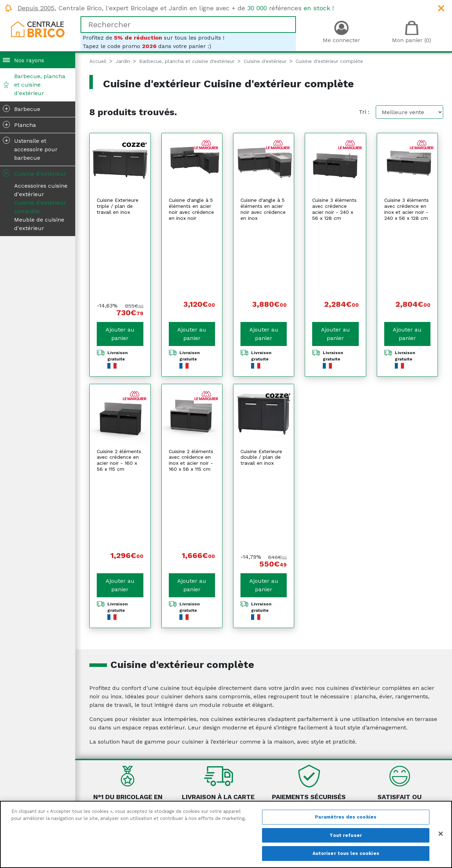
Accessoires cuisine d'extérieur (41, 190)
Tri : (364, 112)
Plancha (19, 124)
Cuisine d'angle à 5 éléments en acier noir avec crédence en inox (263, 209)
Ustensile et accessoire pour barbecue (30, 149)
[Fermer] (441, 834)
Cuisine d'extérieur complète (40, 207)
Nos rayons (29, 60)
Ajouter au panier (120, 256)
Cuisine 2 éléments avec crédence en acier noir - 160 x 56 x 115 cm (119, 383)
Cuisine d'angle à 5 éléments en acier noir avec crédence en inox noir (191, 209)
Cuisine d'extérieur (34, 173)
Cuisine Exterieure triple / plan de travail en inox (118, 206)
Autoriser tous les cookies (346, 853)
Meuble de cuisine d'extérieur (39, 224)
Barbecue (22, 108)
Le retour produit (293, 797)
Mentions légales (204, 789)
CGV (186, 797)
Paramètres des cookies (346, 817)
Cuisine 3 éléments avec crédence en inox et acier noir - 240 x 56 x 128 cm (406, 209)
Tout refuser (346, 835)
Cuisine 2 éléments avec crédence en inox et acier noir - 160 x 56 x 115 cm (191, 383)
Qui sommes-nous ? (120, 789)
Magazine (106, 797)
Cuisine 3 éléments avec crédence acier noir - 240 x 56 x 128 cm (334, 209)
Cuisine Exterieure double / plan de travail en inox (261, 380)
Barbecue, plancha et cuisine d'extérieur (40, 85)
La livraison (285, 789)
